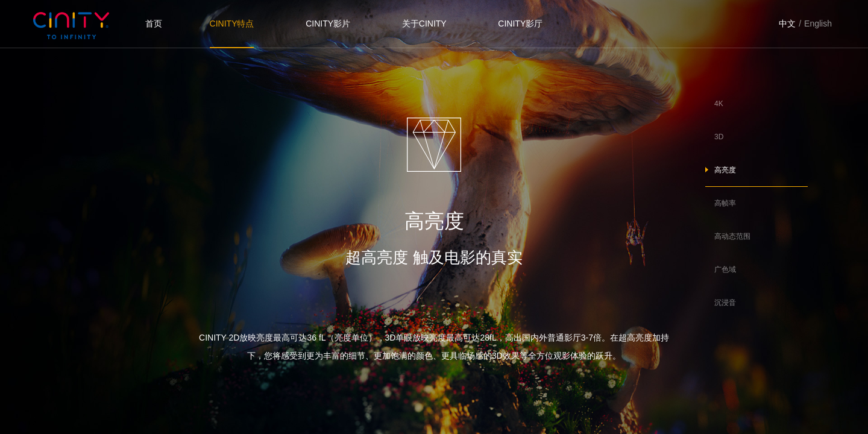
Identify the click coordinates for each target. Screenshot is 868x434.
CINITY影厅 (520, 24)
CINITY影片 (328, 24)
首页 (154, 24)
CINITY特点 (232, 24)
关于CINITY (424, 24)
